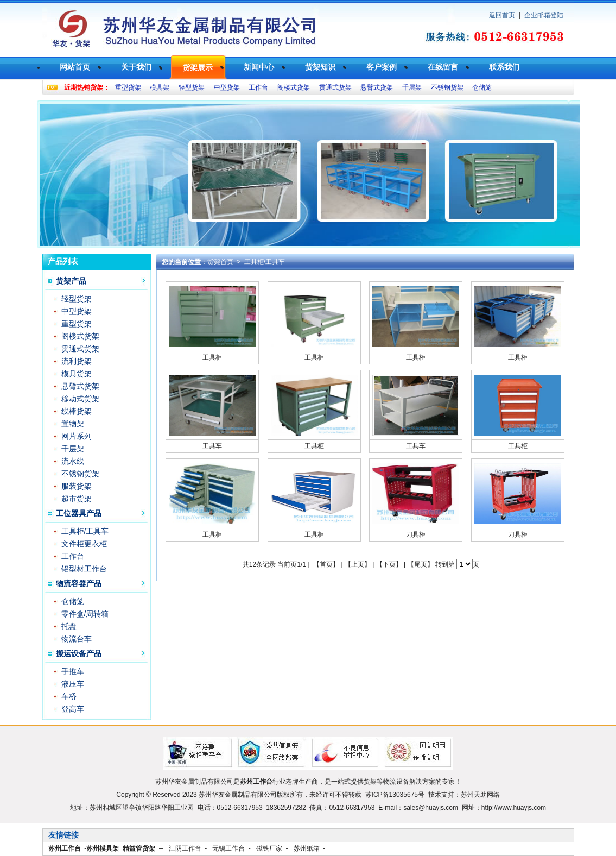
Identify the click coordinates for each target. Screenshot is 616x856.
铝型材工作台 (84, 569)
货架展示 (198, 67)
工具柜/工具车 (85, 531)
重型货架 (128, 87)
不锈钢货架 (447, 87)
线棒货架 (77, 411)
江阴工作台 (185, 848)
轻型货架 (192, 87)
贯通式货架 (335, 87)
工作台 (258, 87)
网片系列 (77, 436)
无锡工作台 (228, 848)
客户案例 (382, 67)
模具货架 (77, 374)
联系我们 (504, 67)
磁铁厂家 (269, 848)
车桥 (69, 696)
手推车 (73, 671)
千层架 (412, 87)
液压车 (73, 684)
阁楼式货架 (294, 87)
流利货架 (77, 361)
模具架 (160, 87)
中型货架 (227, 87)
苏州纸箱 (307, 848)
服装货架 (77, 486)
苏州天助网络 (480, 795)
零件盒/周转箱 (85, 614)
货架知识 (320, 67)
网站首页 (75, 67)
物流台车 (77, 639)
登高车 (73, 709)
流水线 (73, 461)
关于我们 (136, 67)
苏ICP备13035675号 (395, 795)
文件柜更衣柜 (84, 544)
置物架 (73, 424)
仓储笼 (482, 87)
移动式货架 (80, 399)
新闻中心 (259, 67)
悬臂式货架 (377, 87)
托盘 (69, 626)
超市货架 (77, 499)
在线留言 (443, 67)
